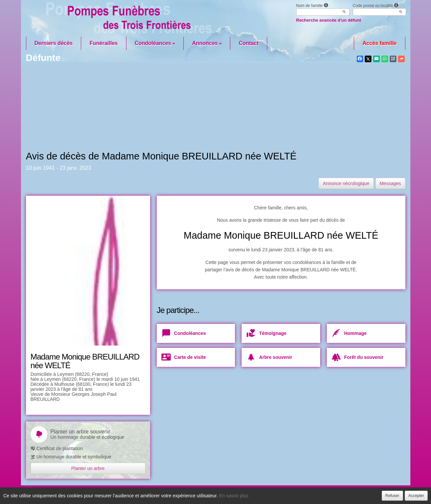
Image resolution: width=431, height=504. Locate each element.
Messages (390, 183)
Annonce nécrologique (346, 183)
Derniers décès (54, 43)
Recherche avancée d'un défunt (329, 20)
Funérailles (104, 43)
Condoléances (155, 43)
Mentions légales (293, 495)
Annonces (207, 43)
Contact (249, 43)
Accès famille (379, 43)
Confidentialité (214, 495)
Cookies (252, 495)
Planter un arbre (88, 468)
